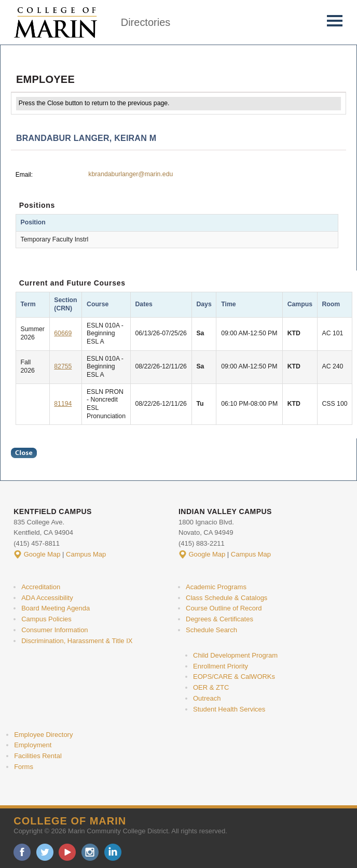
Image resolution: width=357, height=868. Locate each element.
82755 (63, 366)
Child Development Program (235, 655)
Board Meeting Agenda (56, 608)
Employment (33, 745)
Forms (24, 767)
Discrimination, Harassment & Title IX (77, 641)
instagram (90, 852)
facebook (22, 852)
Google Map (42, 554)
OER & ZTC (211, 687)
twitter (45, 852)
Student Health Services (229, 709)
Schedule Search (211, 630)
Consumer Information (54, 630)
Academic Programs (216, 587)
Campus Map (86, 554)
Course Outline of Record (224, 608)
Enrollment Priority (221, 666)
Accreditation (41, 587)
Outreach (207, 698)
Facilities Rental (38, 756)
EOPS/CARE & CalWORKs (234, 677)
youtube (67, 852)
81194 (63, 404)
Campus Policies (46, 619)
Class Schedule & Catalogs (226, 598)
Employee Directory (43, 735)
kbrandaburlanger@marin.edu (131, 174)
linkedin (113, 852)
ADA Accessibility (47, 598)
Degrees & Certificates (219, 619)
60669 (63, 333)
